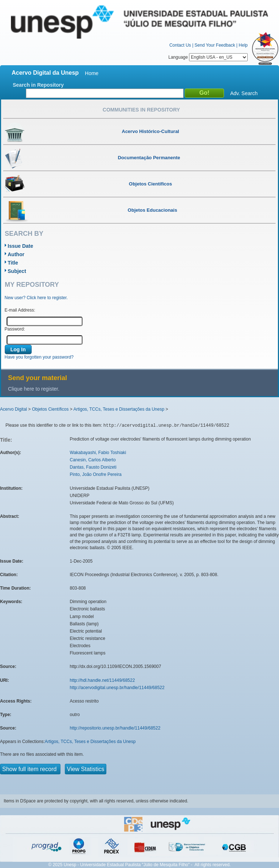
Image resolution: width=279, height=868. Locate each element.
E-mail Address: (20, 310)
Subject (17, 271)
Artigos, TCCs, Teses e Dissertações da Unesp (119, 409)
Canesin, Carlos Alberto (93, 460)
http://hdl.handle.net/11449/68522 (103, 680)
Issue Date (20, 246)
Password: (15, 329)
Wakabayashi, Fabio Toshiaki (98, 453)
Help (243, 45)
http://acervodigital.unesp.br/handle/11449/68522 (117, 688)
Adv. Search (244, 93)
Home (92, 73)
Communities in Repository (141, 110)
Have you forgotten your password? (39, 357)
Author (16, 254)
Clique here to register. (34, 389)
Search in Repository (38, 85)
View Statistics (86, 769)
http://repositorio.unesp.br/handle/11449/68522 (115, 728)
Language (208, 57)
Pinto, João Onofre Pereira (96, 474)
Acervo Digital (13, 409)
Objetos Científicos (50, 409)
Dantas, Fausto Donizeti (93, 467)
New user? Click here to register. (36, 298)
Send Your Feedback (215, 45)
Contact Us (180, 45)
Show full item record (30, 769)
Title (13, 263)
